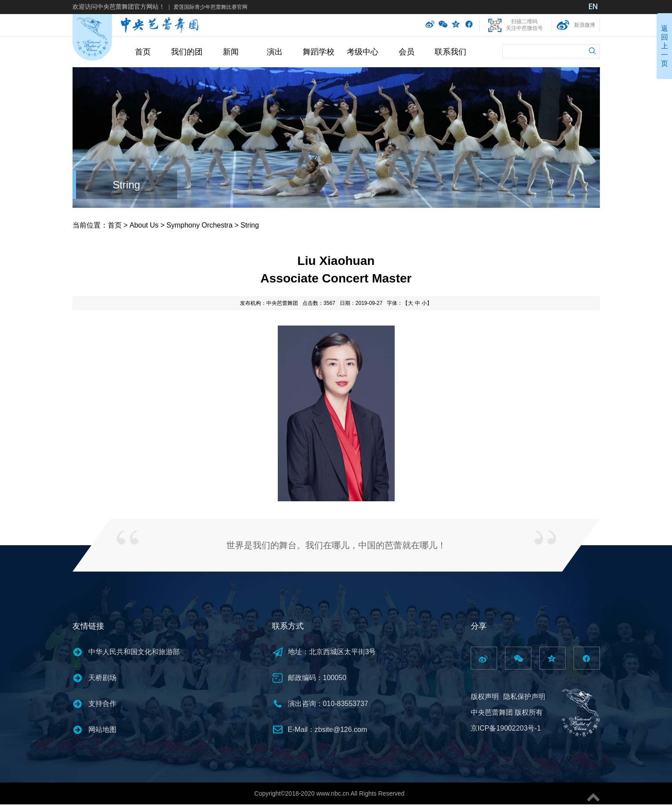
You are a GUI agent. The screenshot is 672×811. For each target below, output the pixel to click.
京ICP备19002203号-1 (506, 728)
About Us (144, 225)
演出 (275, 52)
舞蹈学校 (319, 52)
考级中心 (363, 52)
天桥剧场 (102, 678)
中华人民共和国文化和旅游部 (134, 652)
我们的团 (187, 52)
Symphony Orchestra (200, 225)
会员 (407, 52)
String (126, 185)
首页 (143, 52)
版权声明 (485, 697)
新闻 (231, 52)
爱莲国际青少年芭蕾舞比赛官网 (211, 7)
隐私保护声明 (524, 697)
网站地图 (102, 730)
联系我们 (450, 52)
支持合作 (102, 704)
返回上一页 (665, 46)
